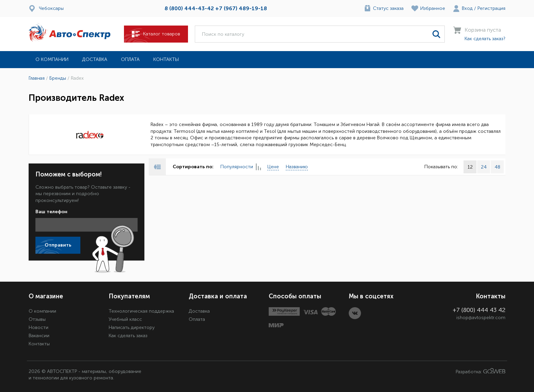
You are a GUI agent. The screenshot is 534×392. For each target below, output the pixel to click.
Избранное (433, 8)
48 (497, 167)
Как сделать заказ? (485, 39)
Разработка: (481, 371)
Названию (297, 167)
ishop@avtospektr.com (481, 318)
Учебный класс (125, 319)
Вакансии (39, 336)
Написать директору (132, 327)
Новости (38, 327)
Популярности (240, 167)
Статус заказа (388, 8)
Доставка (95, 59)
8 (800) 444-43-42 (189, 8)
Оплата (130, 59)
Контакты (166, 59)
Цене (273, 167)
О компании (52, 59)
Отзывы (37, 319)
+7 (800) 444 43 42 (479, 310)
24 (484, 167)
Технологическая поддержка (141, 311)
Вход (467, 8)
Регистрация (491, 8)
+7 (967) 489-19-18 (241, 8)
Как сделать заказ (128, 336)
